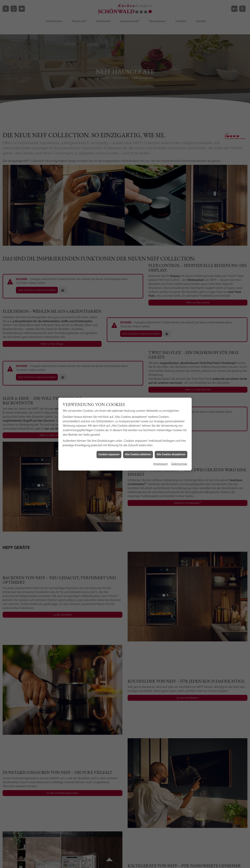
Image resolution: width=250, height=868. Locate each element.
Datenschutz (179, 405)
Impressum (161, 405)
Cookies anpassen (109, 395)
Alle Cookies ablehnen (138, 395)
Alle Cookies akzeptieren (171, 395)
